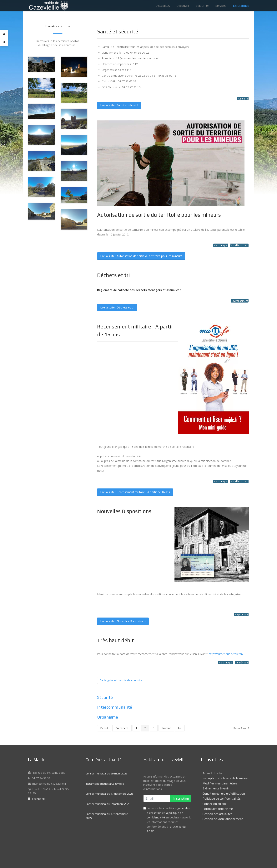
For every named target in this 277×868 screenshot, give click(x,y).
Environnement (240, 301)
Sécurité (105, 697)
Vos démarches (239, 245)
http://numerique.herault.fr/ (226, 654)
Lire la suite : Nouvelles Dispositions (123, 621)
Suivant (166, 728)
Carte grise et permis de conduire (121, 680)
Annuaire (243, 99)
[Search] (4, 42)
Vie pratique (221, 245)
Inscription (181, 798)
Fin (180, 728)
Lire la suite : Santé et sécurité (119, 105)
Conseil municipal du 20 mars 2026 (106, 773)
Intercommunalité (115, 707)
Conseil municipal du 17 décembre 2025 (109, 794)
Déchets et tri (113, 275)
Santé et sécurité (118, 32)
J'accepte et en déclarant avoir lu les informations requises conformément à (169, 820)
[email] (167, 798)
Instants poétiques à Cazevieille (105, 784)
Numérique (242, 662)
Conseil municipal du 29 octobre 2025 (108, 804)
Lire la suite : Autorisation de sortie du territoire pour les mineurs (141, 256)
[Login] (4, 34)
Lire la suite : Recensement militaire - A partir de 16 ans (135, 492)
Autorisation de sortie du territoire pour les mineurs (159, 215)
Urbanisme (108, 717)
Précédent (122, 728)
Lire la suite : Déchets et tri (117, 307)
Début (104, 728)
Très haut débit (116, 640)
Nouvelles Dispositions (124, 511)
